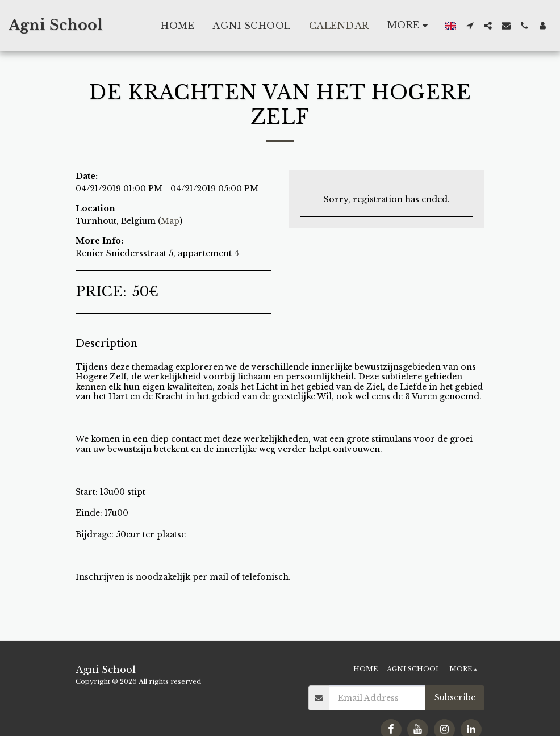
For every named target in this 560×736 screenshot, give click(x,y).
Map (170, 221)
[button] (470, 26)
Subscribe (455, 697)
